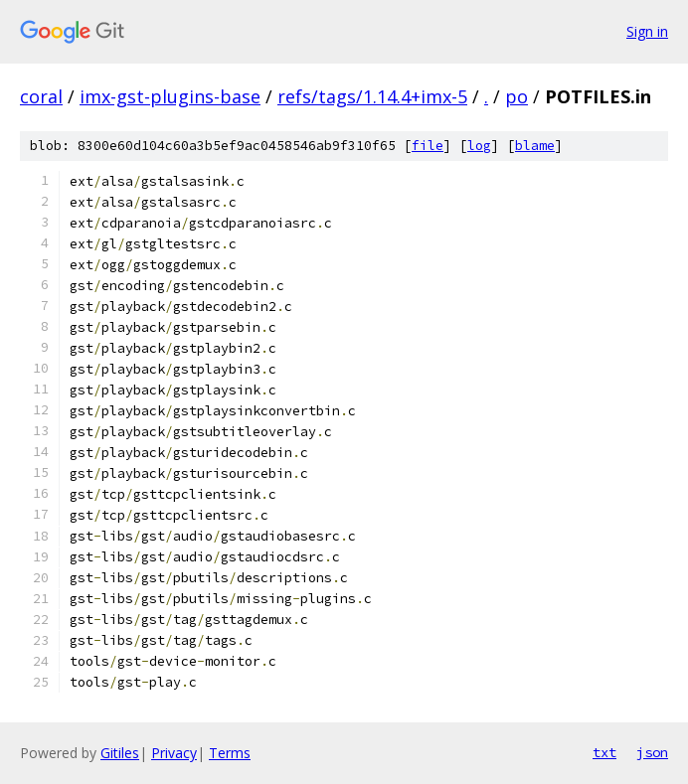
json (652, 752)
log (479, 146)
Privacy (174, 753)
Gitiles (120, 753)
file (428, 146)
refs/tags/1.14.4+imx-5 (372, 96)
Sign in (647, 31)
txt (604, 752)
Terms (230, 753)
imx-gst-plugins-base (170, 96)
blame (535, 146)
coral (41, 96)
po (516, 96)
